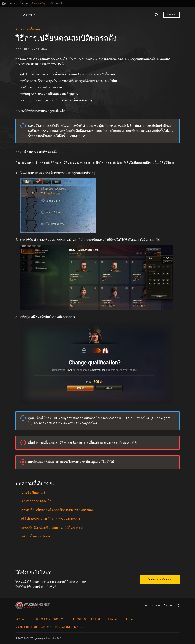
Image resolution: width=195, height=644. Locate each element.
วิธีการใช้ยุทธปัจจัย (36, 536)
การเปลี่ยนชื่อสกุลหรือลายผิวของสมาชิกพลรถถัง (57, 510)
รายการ (171, 15)
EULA (129, 619)
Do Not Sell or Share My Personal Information (50, 627)
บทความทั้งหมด (29, 29)
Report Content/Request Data (95, 619)
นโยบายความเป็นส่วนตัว (49, 619)
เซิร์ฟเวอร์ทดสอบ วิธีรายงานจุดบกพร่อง (51, 519)
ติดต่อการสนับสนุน (160, 579)
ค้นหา (157, 17)
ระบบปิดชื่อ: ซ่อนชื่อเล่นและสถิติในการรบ (52, 527)
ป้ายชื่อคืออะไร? (33, 492)
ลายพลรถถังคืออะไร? (37, 501)
